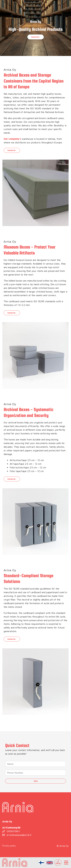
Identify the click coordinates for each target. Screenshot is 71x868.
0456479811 (11, 831)
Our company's (12, 139)
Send (36, 781)
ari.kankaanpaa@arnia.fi (17, 835)
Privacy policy (9, 846)
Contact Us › (36, 37)
